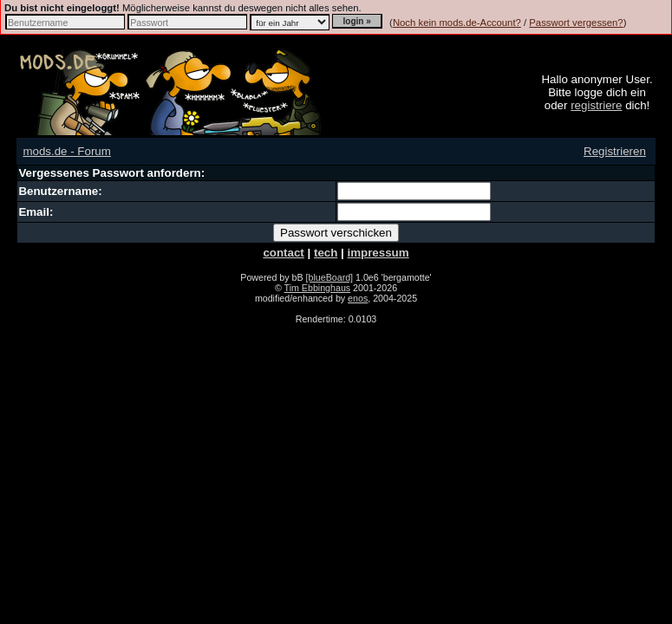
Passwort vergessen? (576, 23)
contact (283, 253)
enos (358, 298)
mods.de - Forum (66, 151)
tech (326, 253)
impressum (378, 253)
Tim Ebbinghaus (318, 288)
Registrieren (615, 151)
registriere (596, 105)
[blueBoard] (330, 277)
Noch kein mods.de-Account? (457, 23)
